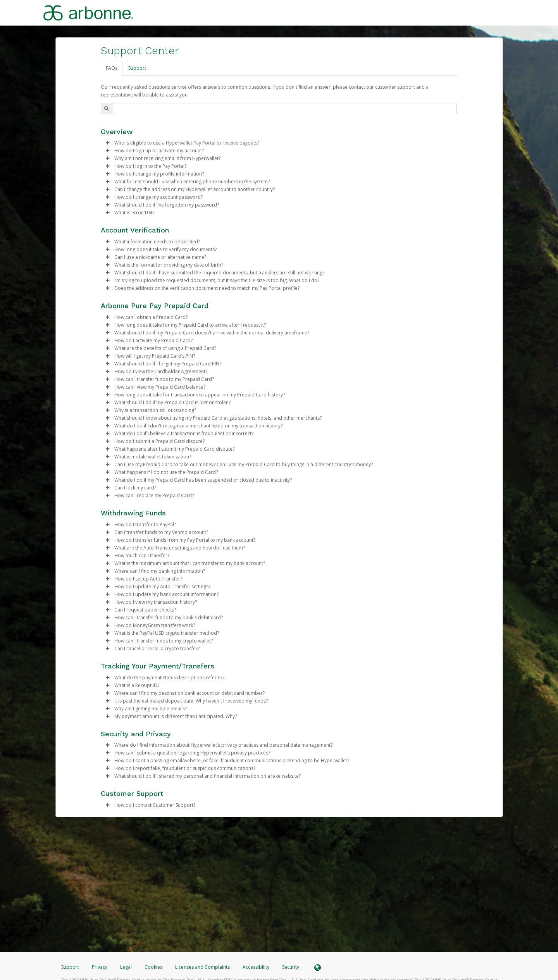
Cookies (153, 967)
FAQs (112, 68)
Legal (126, 967)
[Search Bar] (284, 109)
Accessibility (256, 967)
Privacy (100, 967)
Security (291, 967)
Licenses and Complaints (203, 967)
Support (137, 68)
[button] (108, 143)
